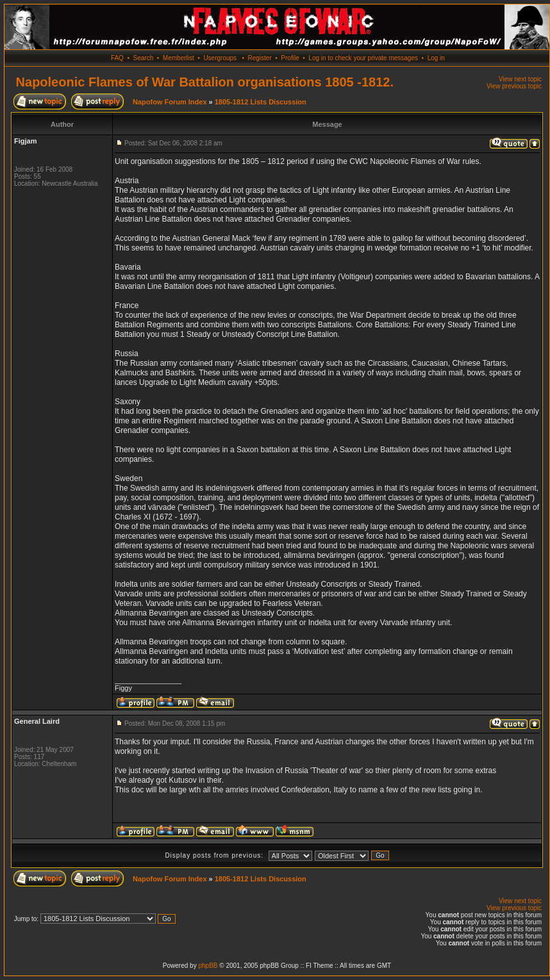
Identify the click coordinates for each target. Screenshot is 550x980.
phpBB (208, 966)
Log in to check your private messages (363, 58)
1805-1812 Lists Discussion (261, 102)
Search (144, 58)
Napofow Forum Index (170, 102)
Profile (290, 58)
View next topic (520, 79)
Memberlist (179, 58)
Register (259, 58)
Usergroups (220, 58)
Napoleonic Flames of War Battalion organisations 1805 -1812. (205, 82)
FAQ (117, 58)
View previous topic (514, 86)
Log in (436, 58)
